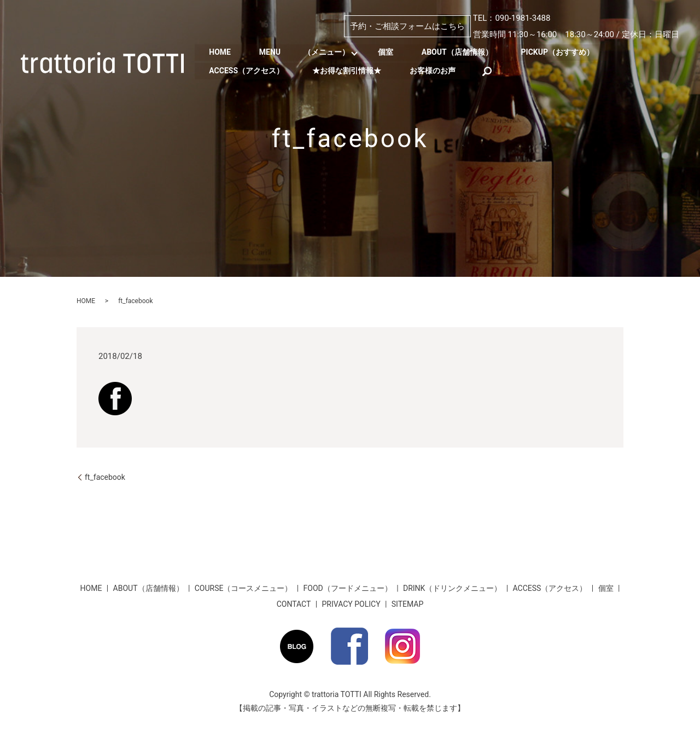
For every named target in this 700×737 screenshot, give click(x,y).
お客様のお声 (438, 70)
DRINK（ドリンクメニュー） (452, 588)
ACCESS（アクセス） (247, 70)
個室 (391, 52)
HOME (221, 52)
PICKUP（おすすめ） (567, 52)
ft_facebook (105, 477)
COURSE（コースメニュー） (244, 588)
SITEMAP (408, 604)
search (494, 70)
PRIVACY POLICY (351, 604)
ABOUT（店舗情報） (465, 52)
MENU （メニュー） (308, 52)
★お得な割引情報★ (350, 70)
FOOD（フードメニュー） (348, 588)
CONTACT (294, 604)
